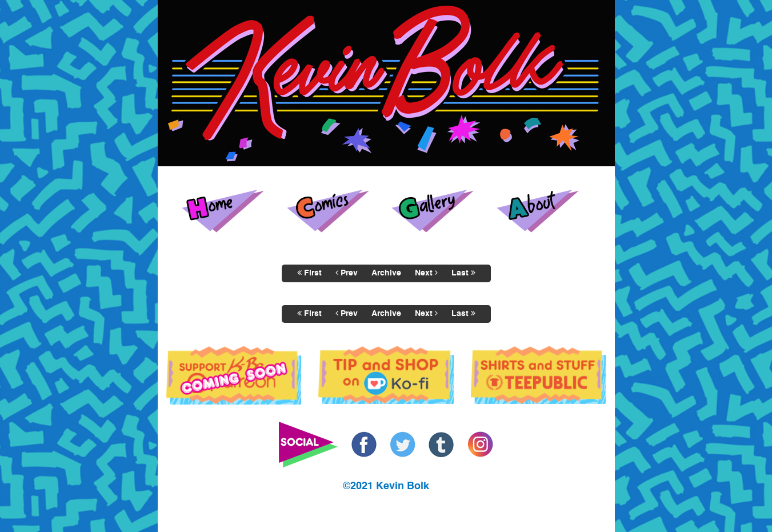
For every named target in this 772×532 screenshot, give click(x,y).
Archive (386, 273)
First (309, 273)
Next (426, 273)
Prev (347, 273)
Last (463, 273)
